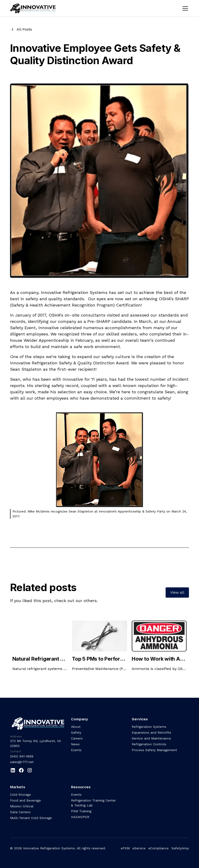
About (76, 727)
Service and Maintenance (151, 738)
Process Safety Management (154, 750)
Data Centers (20, 812)
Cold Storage (20, 795)
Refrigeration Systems (149, 727)
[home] (36, 8)
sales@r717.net (22, 762)
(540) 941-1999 (22, 756)
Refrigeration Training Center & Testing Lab (93, 803)
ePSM (125, 848)
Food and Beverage (25, 800)
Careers (77, 738)
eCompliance (158, 848)
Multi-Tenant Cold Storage (31, 818)
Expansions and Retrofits (151, 732)
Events (76, 750)
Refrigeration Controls (149, 744)
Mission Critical (22, 806)
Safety (76, 732)
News (75, 744)
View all (177, 592)
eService (139, 848)
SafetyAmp (180, 848)
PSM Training (81, 811)
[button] (184, 8)
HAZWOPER (80, 817)
